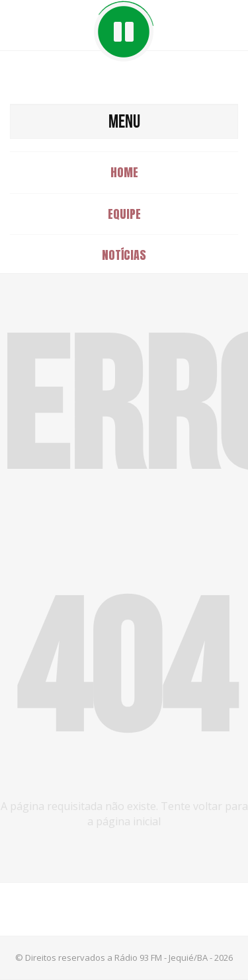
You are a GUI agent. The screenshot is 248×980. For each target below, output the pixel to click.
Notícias (124, 255)
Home (124, 172)
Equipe (124, 214)
